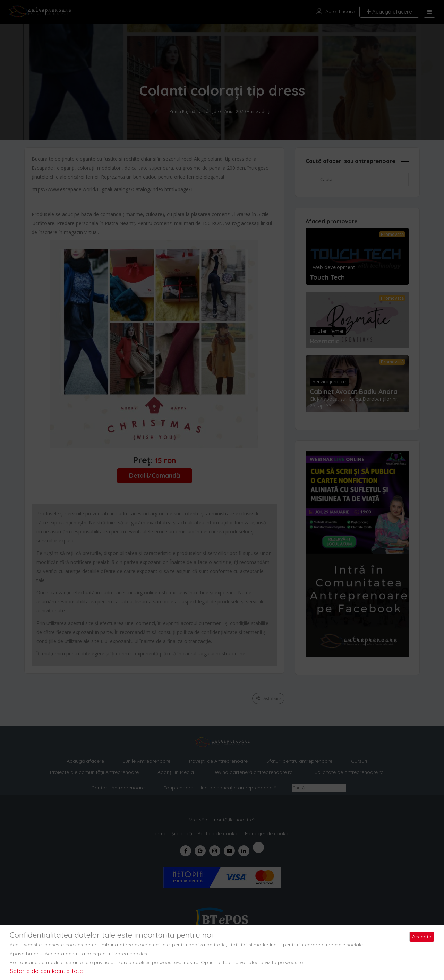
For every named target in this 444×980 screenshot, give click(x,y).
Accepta (422, 937)
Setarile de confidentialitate (46, 971)
